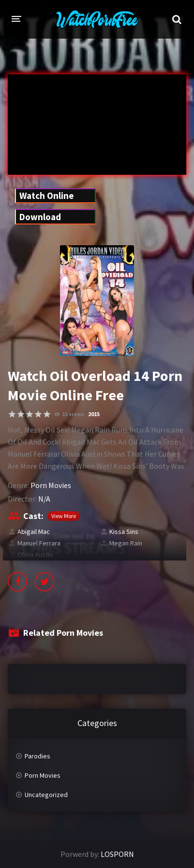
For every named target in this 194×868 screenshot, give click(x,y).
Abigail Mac (34, 532)
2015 (94, 414)
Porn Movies (51, 485)
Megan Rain (126, 543)
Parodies (37, 756)
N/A (44, 499)
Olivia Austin (35, 555)
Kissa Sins (124, 532)
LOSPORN (117, 854)
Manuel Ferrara (39, 543)
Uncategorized (46, 795)
